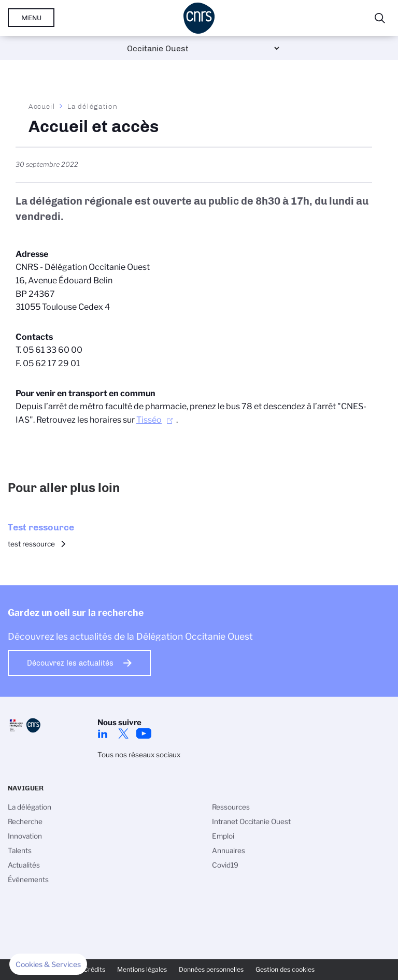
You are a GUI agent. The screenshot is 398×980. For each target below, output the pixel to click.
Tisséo (149, 420)
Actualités (24, 865)
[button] (48, 964)
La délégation (92, 106)
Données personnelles (211, 969)
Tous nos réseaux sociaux (139, 755)
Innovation (25, 836)
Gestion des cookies (285, 969)
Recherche (25, 822)
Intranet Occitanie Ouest (251, 822)
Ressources (231, 807)
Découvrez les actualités (70, 663)
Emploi (223, 836)
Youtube (144, 733)
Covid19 (225, 865)
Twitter (123, 733)
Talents (20, 851)
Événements (28, 880)
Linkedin (103, 733)
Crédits (94, 969)
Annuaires (229, 851)
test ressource (31, 544)
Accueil (42, 106)
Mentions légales (142, 969)
